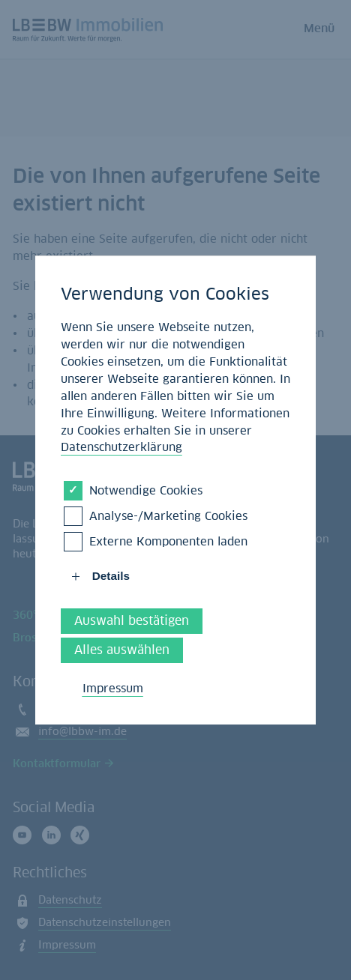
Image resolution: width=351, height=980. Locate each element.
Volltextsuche (135, 350)
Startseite (119, 315)
